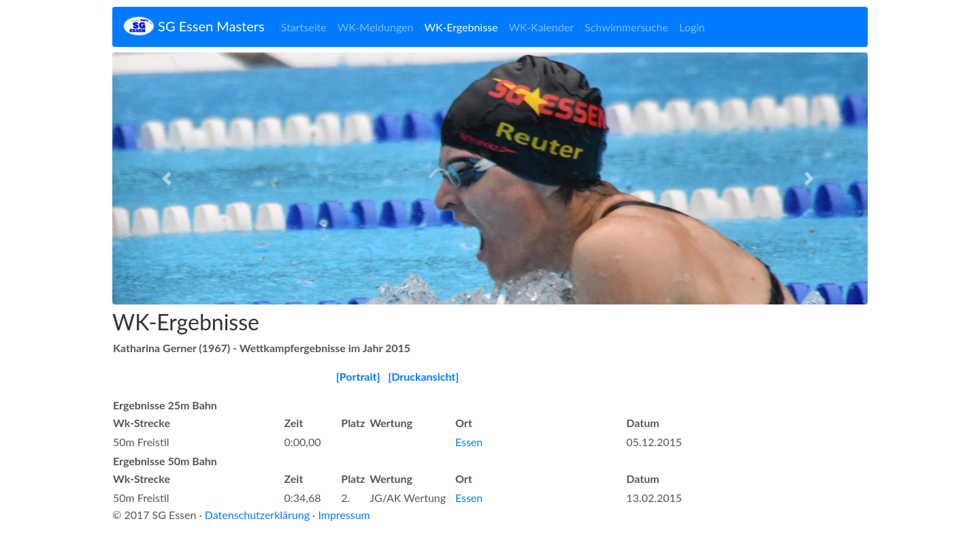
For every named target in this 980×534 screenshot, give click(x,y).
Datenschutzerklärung (257, 515)
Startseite (304, 27)
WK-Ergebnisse (461, 27)
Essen (469, 442)
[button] (169, 178)
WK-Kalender (541, 27)
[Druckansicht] (423, 376)
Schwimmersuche (626, 27)
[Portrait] (358, 376)
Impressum (344, 515)
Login (692, 27)
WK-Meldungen (376, 27)
